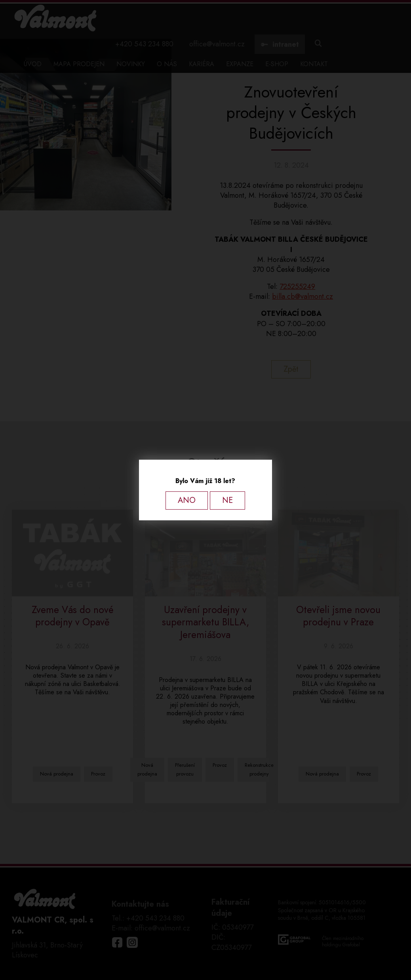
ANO (187, 500)
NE (227, 500)
